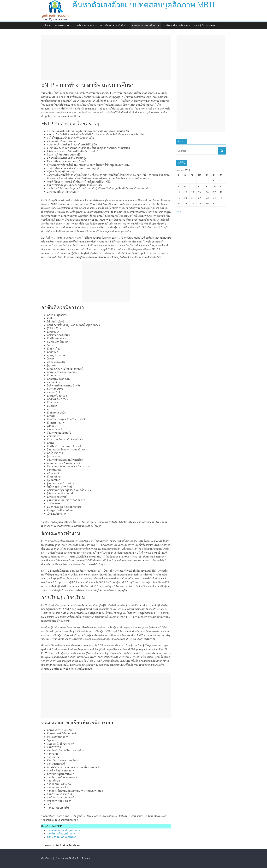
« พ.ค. (179, 212)
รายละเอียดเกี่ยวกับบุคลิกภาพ (63, 830)
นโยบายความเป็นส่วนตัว (67, 858)
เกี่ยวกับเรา (47, 858)
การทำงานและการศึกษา (146, 25)
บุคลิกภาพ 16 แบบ (86, 25)
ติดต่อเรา (87, 858)
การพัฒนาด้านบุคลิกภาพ (177, 25)
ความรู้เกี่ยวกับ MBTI (206, 25)
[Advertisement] (106, 57)
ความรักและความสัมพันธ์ (115, 25)
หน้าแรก (47, 25)
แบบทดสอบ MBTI (63, 25)
